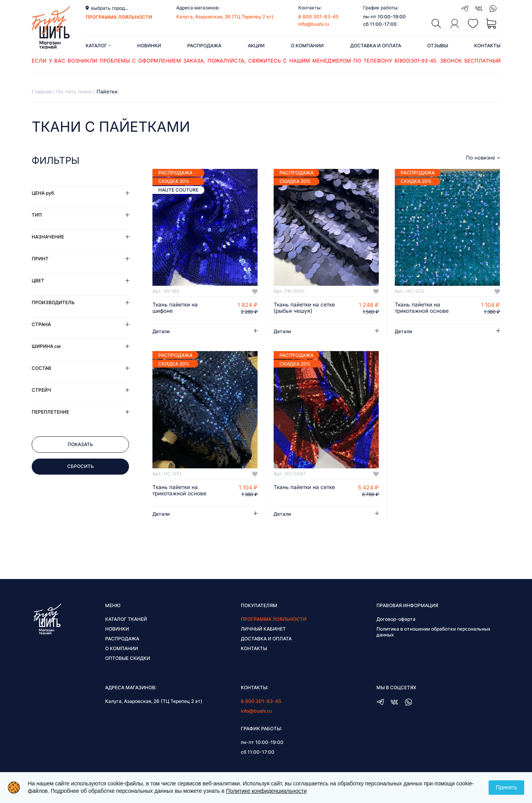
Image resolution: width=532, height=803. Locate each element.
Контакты (487, 46)
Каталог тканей (126, 619)
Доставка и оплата (376, 46)
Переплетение (50, 412)
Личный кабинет (263, 629)
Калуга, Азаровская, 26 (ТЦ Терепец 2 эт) (225, 17)
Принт (40, 259)
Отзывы (438, 46)
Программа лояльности (274, 619)
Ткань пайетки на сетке (305, 488)
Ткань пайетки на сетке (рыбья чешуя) (305, 308)
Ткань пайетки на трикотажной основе (423, 308)
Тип (37, 215)
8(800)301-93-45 (415, 61)
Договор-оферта (396, 619)
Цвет (38, 281)
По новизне (481, 158)
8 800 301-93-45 (318, 17)
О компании (307, 46)
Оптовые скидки (128, 659)
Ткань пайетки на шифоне (176, 308)
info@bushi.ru (314, 24)
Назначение (48, 237)
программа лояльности (119, 17)
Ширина (46, 346)
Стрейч (41, 390)
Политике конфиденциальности (266, 791)
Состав (41, 368)
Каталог (98, 46)
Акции (256, 46)
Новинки (149, 46)
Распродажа (204, 46)
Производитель (53, 302)
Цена (43, 193)
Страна (41, 324)
